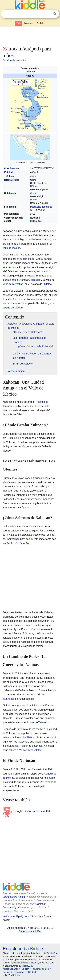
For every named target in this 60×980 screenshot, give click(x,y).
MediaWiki (27, 966)
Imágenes (29, 23)
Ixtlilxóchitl (13, 539)
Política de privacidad (13, 972)
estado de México (13, 308)
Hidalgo (47, 284)
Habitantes (10, 193)
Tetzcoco (43, 722)
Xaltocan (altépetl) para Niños (19, 916)
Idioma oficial (12, 180)
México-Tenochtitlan (30, 750)
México (38, 221)
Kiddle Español (10, 969)
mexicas (22, 742)
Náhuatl (34, 186)
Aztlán (46, 621)
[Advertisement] (30, 36)
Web (18, 23)
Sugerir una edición (30, 931)
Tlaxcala (35, 280)
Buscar (55, 14)
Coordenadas (12, 168)
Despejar (48, 14)
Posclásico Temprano (41, 207)
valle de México (11, 248)
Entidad (8, 172)
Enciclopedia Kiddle (14, 897)
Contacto (33, 972)
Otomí (33, 193)
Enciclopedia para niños (14, 60)
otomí (31, 259)
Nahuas (34, 200)
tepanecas (8, 267)
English (40, 23)
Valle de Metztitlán (13, 284)
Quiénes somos (41, 969)
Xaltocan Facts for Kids (38, 811)
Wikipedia (33, 963)
